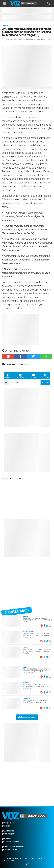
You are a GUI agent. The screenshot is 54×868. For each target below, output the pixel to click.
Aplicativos (8, 831)
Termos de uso (10, 850)
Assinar (45, 383)
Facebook (8, 376)
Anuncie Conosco (11, 842)
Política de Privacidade (13, 847)
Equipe (6, 826)
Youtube (33, 376)
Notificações (9, 834)
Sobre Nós (8, 823)
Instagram (21, 376)
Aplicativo (45, 376)
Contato (6, 839)
